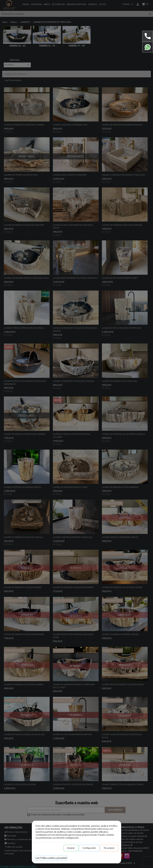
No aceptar (109, 848)
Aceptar (71, 848)
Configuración (89, 848)
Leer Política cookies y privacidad (51, 858)
